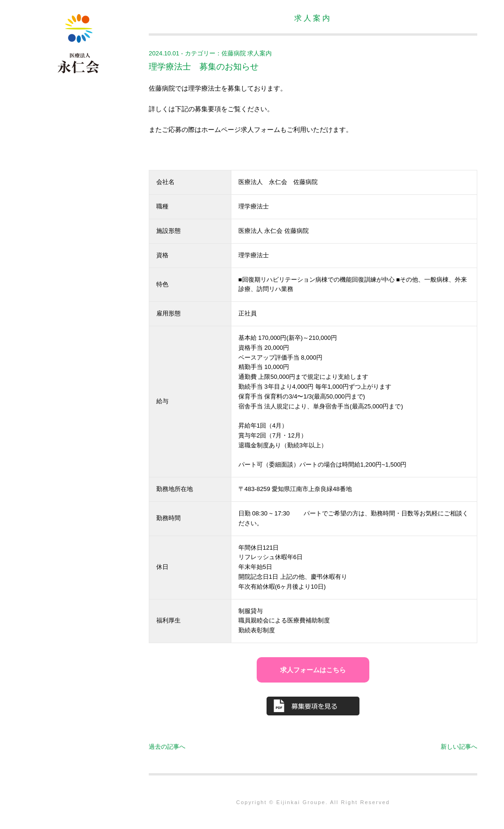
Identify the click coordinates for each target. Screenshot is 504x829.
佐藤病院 (234, 53)
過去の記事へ (167, 747)
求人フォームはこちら (313, 670)
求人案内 (260, 53)
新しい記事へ (459, 747)
